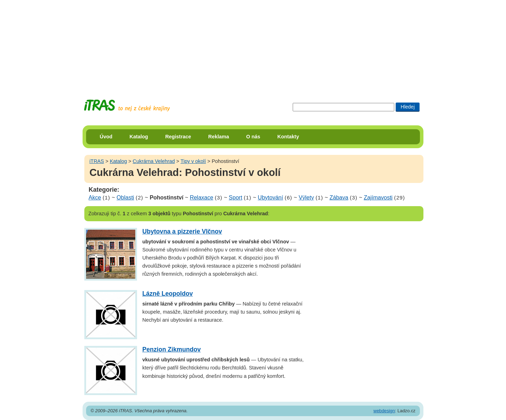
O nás (253, 137)
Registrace (178, 137)
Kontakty (288, 137)
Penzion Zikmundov (171, 349)
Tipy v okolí (193, 161)
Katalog (139, 137)
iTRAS (97, 161)
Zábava (339, 198)
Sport (235, 198)
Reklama (219, 137)
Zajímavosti (378, 198)
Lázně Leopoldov (168, 294)
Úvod (106, 137)
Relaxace (202, 198)
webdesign (384, 411)
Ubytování (271, 198)
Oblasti (125, 198)
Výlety (306, 198)
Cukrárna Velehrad (154, 161)
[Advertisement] (253, 44)
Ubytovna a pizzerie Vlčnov (182, 231)
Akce (95, 198)
